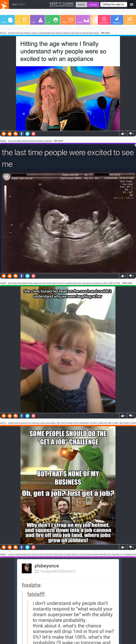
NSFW (83, 21)
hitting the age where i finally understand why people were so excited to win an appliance (53, 33)
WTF (22, 21)
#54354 (3, 283)
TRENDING (117, 20)
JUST (18, 4)
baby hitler (114, 283)
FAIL (37, 21)
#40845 (3, 554)
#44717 (3, 423)
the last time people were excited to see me (30, 141)
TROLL (67, 21)
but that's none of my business (73, 423)
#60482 (3, 141)
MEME (7, 21)
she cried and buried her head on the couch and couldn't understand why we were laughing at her (58, 283)
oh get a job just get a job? (104, 423)
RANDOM (130, 20)
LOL (52, 21)
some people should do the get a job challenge (32, 423)
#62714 (3, 33)
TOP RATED (104, 20)
